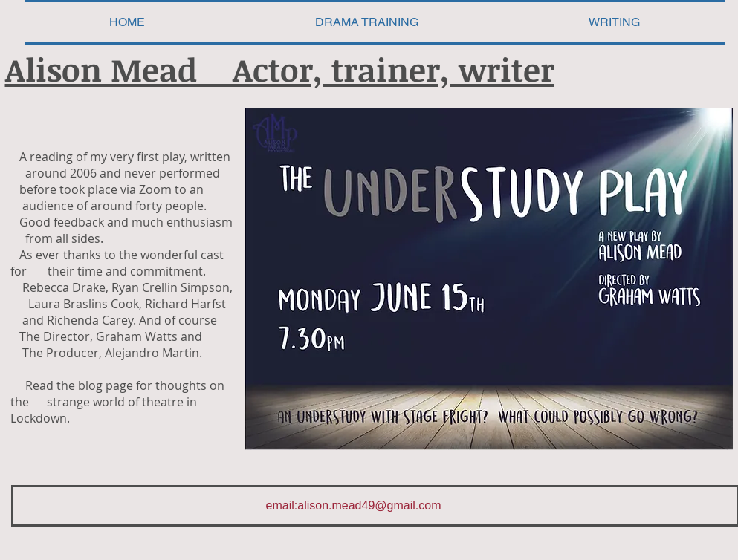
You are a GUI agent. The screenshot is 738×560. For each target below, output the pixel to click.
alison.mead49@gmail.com (369, 505)
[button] (615, 22)
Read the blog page (79, 385)
